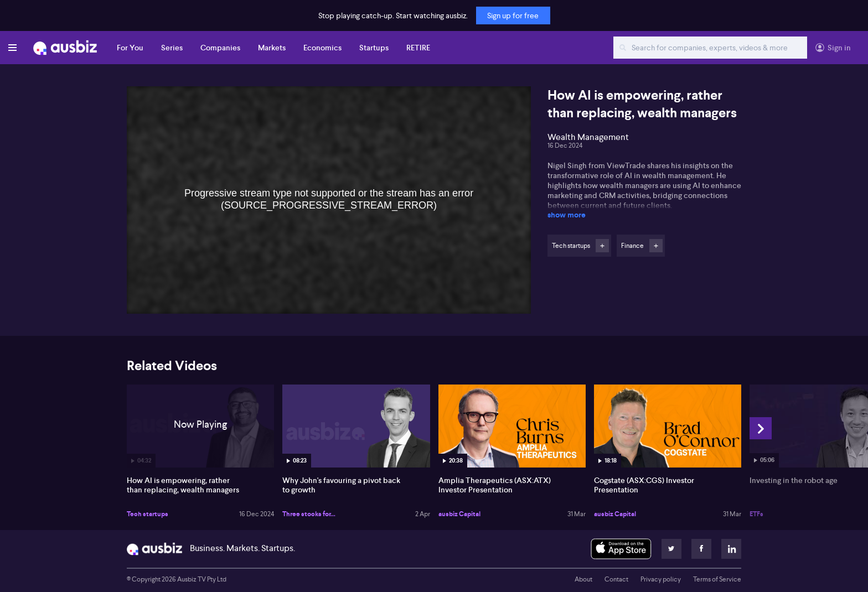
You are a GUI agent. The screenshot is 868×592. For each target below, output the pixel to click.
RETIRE (418, 48)
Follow (602, 246)
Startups (374, 48)
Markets (272, 48)
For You (130, 48)
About (583, 579)
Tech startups (148, 514)
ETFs (756, 514)
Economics (322, 48)
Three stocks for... (309, 514)
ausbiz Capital (459, 514)
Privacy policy (661, 579)
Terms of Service (717, 579)
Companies (220, 48)
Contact (616, 579)
